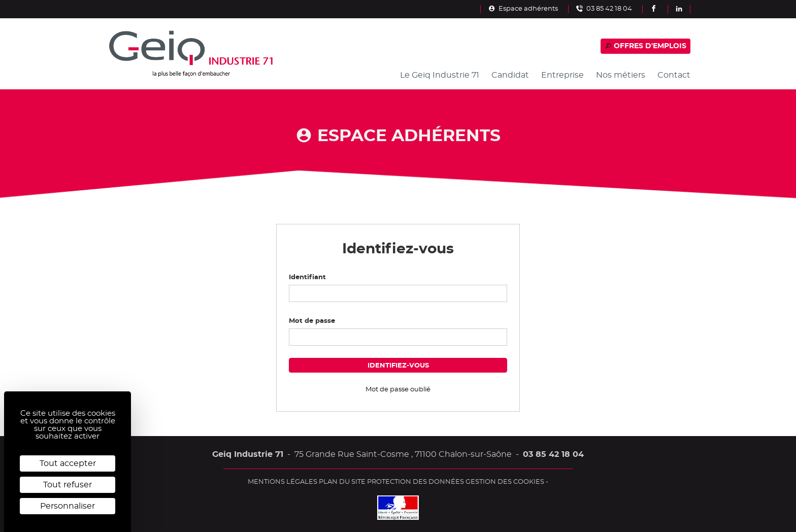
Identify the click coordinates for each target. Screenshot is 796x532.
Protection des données (416, 482)
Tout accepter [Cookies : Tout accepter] (68, 463)
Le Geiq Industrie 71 (440, 75)
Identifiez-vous (398, 365)
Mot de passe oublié (398, 389)
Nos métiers (621, 75)
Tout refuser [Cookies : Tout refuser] (68, 485)
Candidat (510, 75)
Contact (674, 75)
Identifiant (307, 277)
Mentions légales (283, 482)
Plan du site (342, 482)
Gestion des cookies (505, 482)
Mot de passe (312, 321)
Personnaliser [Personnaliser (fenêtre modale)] (68, 506)
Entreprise (562, 75)
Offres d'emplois (645, 46)
